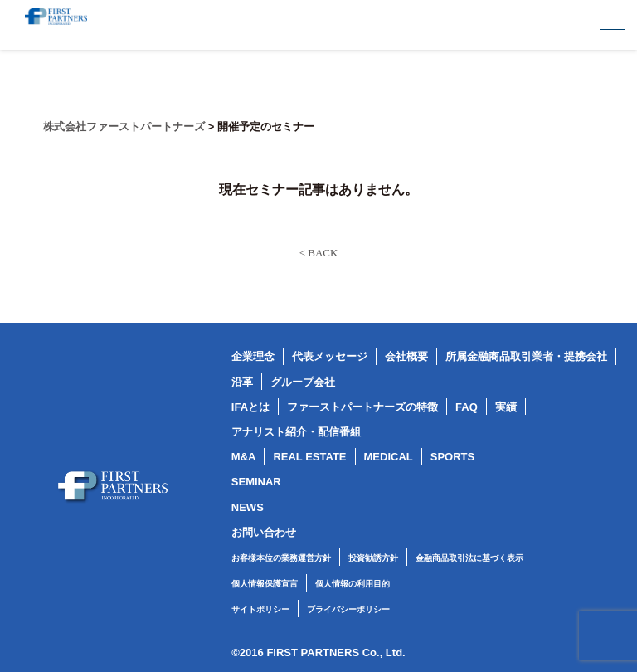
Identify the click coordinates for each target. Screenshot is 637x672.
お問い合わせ (264, 532)
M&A (244, 457)
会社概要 (406, 356)
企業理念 (253, 356)
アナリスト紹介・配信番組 (296, 432)
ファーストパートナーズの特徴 (362, 407)
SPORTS (452, 457)
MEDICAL (389, 457)
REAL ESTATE (309, 457)
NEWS (248, 507)
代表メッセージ (330, 356)
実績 (506, 407)
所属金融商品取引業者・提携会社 (526, 356)
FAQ (467, 407)
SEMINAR (256, 482)
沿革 (242, 382)
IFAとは (250, 407)
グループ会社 (303, 382)
